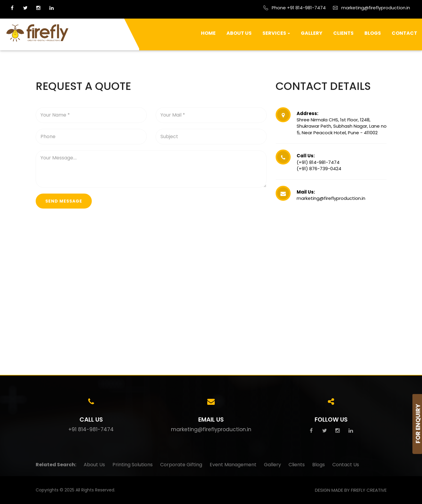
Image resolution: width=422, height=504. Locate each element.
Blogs (373, 33)
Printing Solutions (133, 465)
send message (64, 201)
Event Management (233, 465)
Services (276, 33)
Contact (404, 33)
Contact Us (346, 465)
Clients (343, 33)
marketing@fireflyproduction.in (211, 429)
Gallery (312, 33)
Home (208, 33)
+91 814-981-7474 (91, 429)
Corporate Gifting (181, 465)
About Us (239, 33)
